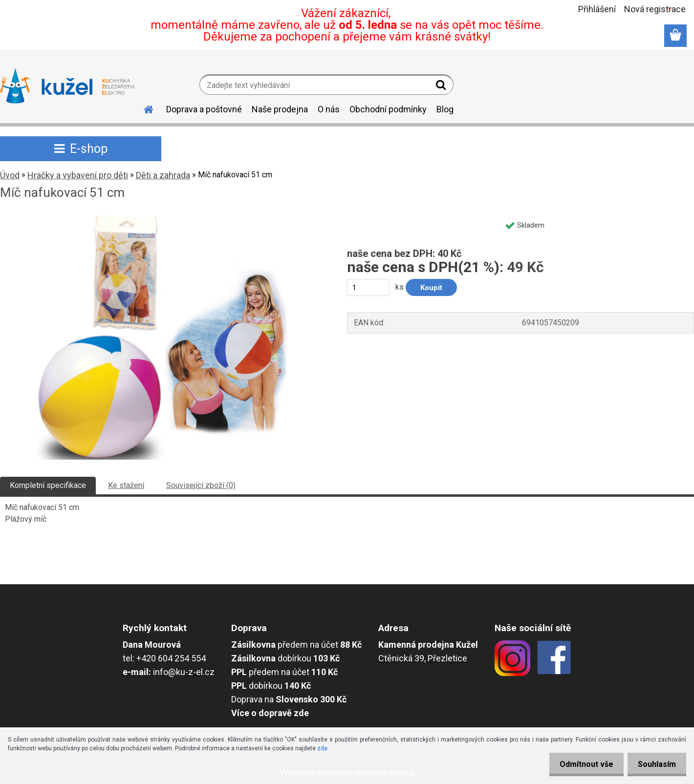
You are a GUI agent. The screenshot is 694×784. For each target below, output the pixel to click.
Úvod (10, 175)
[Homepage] (143, 108)
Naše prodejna (280, 109)
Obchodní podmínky (388, 109)
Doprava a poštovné (204, 109)
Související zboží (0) (201, 485)
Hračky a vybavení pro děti (78, 175)
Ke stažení (126, 485)
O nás (329, 109)
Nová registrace (655, 9)
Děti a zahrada (163, 175)
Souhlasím (655, 764)
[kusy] (368, 287)
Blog (445, 109)
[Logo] (67, 86)
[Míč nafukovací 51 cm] (162, 219)
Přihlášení (597, 9)
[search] (442, 87)
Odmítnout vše (581, 764)
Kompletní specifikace (48, 485)
